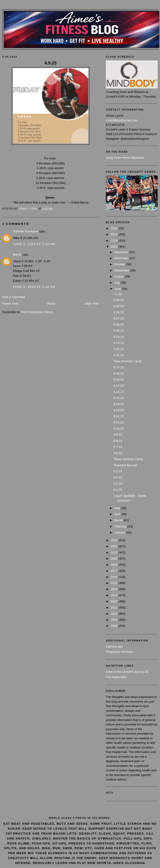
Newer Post (10, 304)
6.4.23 (118, 477)
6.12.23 (118, 416)
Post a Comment (14, 297)
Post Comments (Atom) (37, 312)
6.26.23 (118, 325)
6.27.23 (118, 318)
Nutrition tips (114, 647)
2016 (114, 577)
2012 (114, 601)
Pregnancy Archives (119, 652)
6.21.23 (118, 355)
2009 (114, 620)
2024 (114, 241)
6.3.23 (118, 484)
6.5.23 (118, 471)
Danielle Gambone (26, 231)
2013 (114, 595)
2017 (114, 571)
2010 (114, 614)
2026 (114, 228)
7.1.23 (118, 294)
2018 (114, 565)
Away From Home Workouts (125, 158)
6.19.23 (118, 373)
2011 (114, 607)
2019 (114, 559)
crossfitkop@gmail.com (122, 120)
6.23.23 (118, 343)
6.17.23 (118, 386)
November (122, 258)
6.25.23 (118, 331)
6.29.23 (118, 306)
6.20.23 (118, 367)
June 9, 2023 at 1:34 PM (34, 287)
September (122, 270)
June (118, 289)
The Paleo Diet (116, 677)
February (121, 526)
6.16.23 (118, 392)
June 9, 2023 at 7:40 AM (34, 244)
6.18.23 (118, 380)
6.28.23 (118, 312)
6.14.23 (118, 404)
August (120, 277)
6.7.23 (118, 447)
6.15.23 (118, 398)
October (120, 264)
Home (51, 304)
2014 (114, 589)
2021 (114, 546)
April (118, 514)
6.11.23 (118, 422)
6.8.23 (118, 441)
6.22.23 (118, 349)
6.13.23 (118, 410)
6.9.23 (118, 435)
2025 (114, 234)
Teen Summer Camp (127, 361)
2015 (114, 583)
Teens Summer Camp (128, 459)
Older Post (92, 304)
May (118, 508)
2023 (114, 247)
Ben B (17, 255)
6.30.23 (118, 300)
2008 (114, 626)
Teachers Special (125, 465)
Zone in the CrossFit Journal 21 (127, 672)
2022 (114, 540)
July (118, 283)
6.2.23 (118, 490)
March (119, 520)
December (122, 252)
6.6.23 (118, 453)
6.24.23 (118, 337)
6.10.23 (118, 428)
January (120, 532)
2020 (114, 552)
